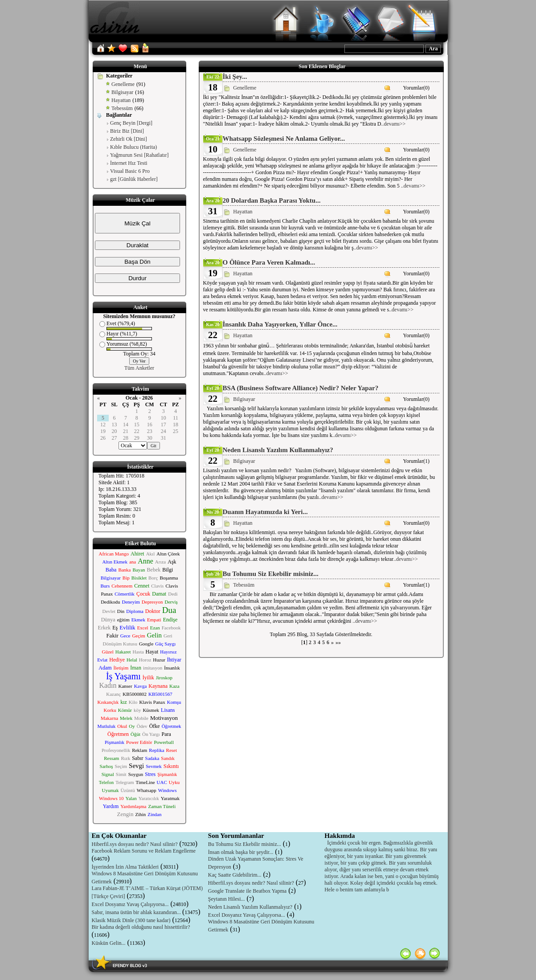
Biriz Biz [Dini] (127, 131)
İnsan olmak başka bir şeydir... (241, 852)
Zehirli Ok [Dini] (129, 139)
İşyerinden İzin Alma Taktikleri (125, 867)
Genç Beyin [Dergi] (131, 123)
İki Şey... (235, 77)
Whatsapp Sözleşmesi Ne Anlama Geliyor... (284, 139)
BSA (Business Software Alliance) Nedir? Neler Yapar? (301, 388)
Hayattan (121, 100)
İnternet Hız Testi (129, 163)
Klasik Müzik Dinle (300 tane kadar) (131, 920)
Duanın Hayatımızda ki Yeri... (265, 512)
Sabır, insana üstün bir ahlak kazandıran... (137, 912)
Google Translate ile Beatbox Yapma (247, 891)
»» (338, 642)
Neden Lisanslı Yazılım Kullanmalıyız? (278, 450)
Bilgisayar (122, 92)
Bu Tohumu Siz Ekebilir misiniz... (271, 574)
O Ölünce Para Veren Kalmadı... (269, 262)
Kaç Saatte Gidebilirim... (235, 875)
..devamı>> (394, 124)
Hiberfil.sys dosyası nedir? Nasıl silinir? (135, 844)
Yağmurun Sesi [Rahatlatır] (139, 155)
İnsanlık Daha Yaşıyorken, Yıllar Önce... (280, 324)
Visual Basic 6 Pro (130, 171)
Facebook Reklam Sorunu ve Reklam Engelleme (144, 851)
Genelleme (123, 84)
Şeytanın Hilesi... (227, 899)
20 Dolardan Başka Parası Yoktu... (272, 200)
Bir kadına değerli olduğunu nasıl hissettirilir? (141, 927)
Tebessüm (122, 108)
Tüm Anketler (139, 368)
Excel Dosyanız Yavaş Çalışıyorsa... (130, 904)
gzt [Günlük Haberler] (134, 179)
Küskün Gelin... (109, 943)
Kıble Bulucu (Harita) (133, 147)
